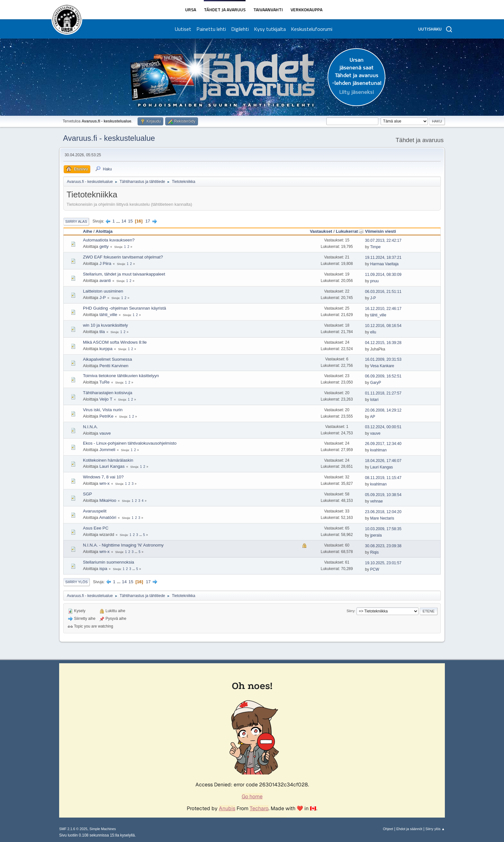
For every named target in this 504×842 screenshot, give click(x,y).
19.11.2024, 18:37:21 (383, 258)
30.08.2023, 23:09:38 (383, 546)
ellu (373, 332)
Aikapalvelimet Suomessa (108, 359)
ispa (103, 569)
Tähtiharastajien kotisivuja (108, 393)
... (119, 221)
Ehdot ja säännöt (409, 829)
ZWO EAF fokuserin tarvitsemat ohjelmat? (123, 257)
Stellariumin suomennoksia (108, 562)
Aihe (88, 231)
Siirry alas (76, 222)
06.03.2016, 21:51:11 (383, 292)
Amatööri (108, 517)
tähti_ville (108, 315)
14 (124, 221)
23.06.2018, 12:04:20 (383, 512)
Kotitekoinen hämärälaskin (108, 460)
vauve (105, 433)
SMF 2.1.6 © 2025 (73, 829)
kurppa (106, 349)
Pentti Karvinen (114, 366)
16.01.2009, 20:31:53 (383, 359)
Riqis (375, 552)
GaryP (376, 383)
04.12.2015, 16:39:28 (383, 343)
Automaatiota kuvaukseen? (109, 240)
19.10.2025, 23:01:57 (383, 563)
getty (104, 246)
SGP (87, 494)
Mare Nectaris (382, 518)
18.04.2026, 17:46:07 (383, 461)
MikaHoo (108, 500)
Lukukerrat (350, 231)
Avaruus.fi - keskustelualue (109, 138)
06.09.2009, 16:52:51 (383, 376)
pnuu (375, 281)
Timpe (375, 247)
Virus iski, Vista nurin (103, 410)
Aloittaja (104, 231)
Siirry (351, 611)
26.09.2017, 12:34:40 (383, 444)
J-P (103, 298)
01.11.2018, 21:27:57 (383, 393)
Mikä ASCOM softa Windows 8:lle (115, 342)
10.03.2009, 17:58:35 (383, 529)
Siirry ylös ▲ (435, 829)
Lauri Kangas (112, 466)
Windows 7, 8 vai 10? (103, 477)
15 (130, 221)
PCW (375, 569)
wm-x (104, 483)
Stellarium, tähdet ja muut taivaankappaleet (124, 274)
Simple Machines (103, 829)
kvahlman (378, 450)
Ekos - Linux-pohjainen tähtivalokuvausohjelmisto (130, 443)
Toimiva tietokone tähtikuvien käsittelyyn (121, 376)
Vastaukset (321, 231)
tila (102, 332)
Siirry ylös (76, 582)
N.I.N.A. (90, 427)
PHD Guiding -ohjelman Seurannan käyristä (125, 308)
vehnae (377, 501)
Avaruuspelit (95, 511)
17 (148, 221)
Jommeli (107, 450)
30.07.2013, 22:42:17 (383, 240)
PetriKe (106, 416)
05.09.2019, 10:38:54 (383, 495)
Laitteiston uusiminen (103, 291)
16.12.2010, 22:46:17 (383, 309)
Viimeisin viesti (381, 231)
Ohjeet (388, 829)
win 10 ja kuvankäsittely (105, 325)
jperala (376, 535)
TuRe (104, 382)
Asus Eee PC (96, 528)
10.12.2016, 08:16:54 (383, 326)
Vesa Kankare (382, 366)
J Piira (105, 263)
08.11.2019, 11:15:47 (383, 478)
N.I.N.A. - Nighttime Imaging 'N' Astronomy (123, 545)
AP (373, 417)
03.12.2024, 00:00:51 (383, 427)
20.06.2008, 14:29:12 (383, 410)
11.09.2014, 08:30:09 (383, 275)
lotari (374, 400)
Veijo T (106, 399)
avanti (105, 281)
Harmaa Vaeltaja (384, 264)
